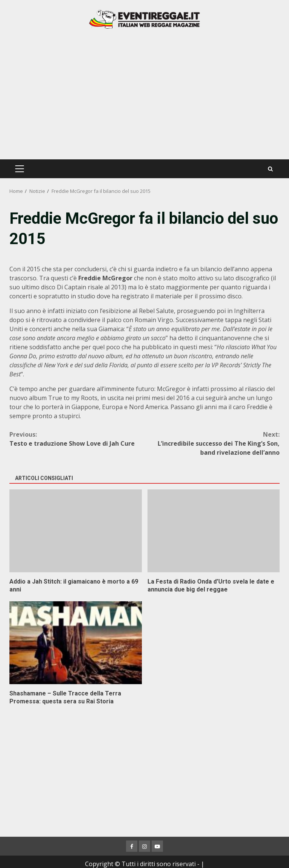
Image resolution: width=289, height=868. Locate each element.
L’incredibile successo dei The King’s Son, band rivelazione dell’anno (212, 443)
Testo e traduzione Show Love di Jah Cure (77, 439)
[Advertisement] (144, 93)
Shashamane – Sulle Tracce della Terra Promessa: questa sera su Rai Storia (76, 643)
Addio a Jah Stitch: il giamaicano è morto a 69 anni (76, 531)
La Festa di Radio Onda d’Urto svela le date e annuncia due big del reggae (214, 531)
